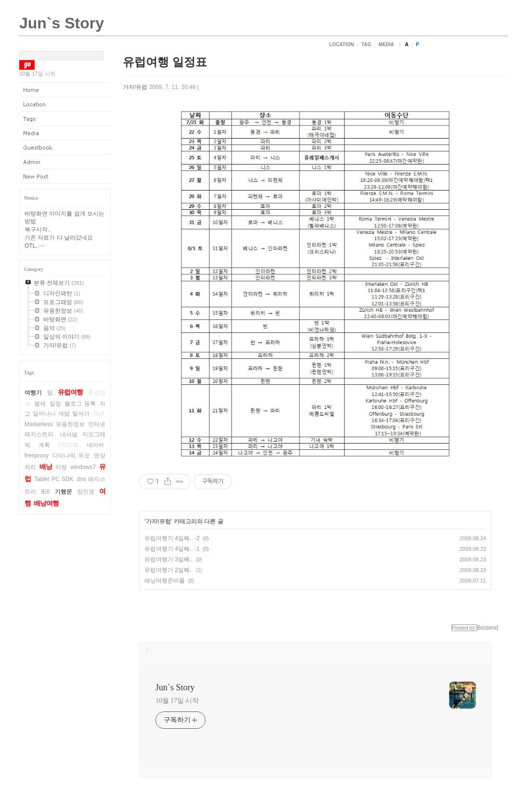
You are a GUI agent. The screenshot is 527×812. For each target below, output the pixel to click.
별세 (40, 404)
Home (65, 90)
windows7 (83, 467)
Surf (99, 414)
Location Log (65, 104)
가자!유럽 (135, 87)
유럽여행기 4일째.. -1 (172, 549)
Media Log (65, 133)
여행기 (33, 393)
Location (341, 44)
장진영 (86, 492)
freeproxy (37, 456)
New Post (65, 177)
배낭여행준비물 (165, 581)
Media (386, 44)
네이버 (95, 445)
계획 (44, 445)
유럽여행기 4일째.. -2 (172, 538)
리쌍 (61, 467)
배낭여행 (46, 503)
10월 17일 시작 (177, 701)
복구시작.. (38, 229)
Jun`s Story (62, 23)
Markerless (39, 424)
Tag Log (65, 119)
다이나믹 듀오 (71, 456)
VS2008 (69, 445)
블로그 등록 (80, 404)
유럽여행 (70, 392)
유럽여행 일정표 (165, 62)
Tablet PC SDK (54, 479)
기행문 (64, 492)
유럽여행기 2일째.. (169, 570)
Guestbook (65, 148)
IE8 (45, 492)
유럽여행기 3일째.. (169, 559)
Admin (65, 162)
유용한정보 (70, 424)
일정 (55, 404)
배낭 (46, 467)
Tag (366, 44)
